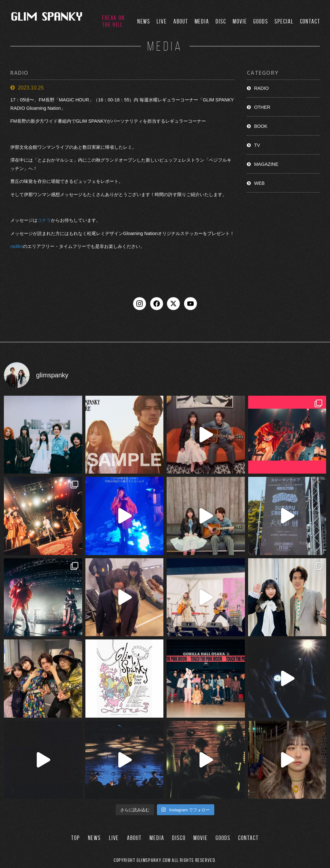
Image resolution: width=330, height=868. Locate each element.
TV (257, 145)
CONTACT (310, 21)
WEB (259, 183)
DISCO (179, 838)
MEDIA (202, 21)
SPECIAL (284, 21)
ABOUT (181, 21)
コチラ (44, 220)
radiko (17, 246)
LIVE (162, 21)
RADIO (261, 88)
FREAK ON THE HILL (113, 21)
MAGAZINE (266, 164)
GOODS (261, 21)
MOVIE (240, 21)
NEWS (144, 21)
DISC (221, 21)
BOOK (261, 126)
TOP (76, 838)
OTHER (262, 107)
